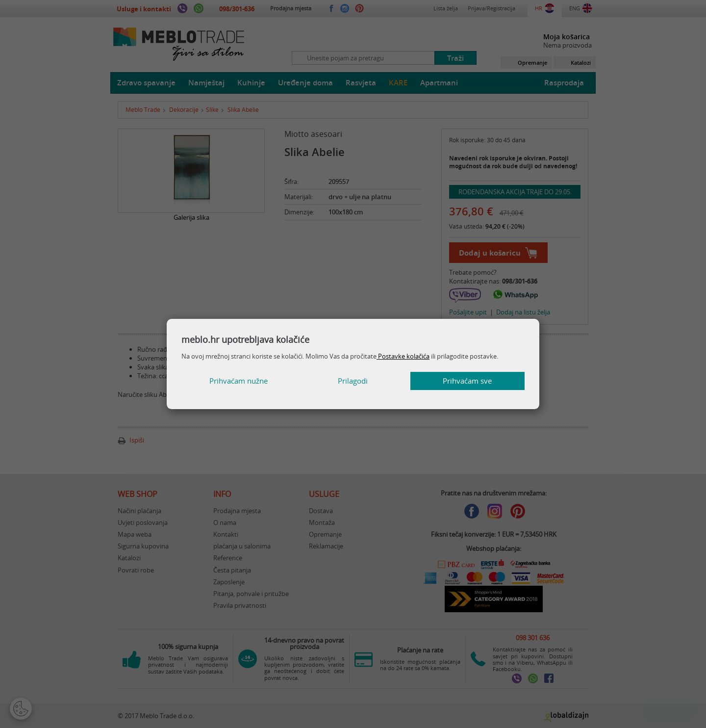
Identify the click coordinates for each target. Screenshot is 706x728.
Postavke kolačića (403, 356)
